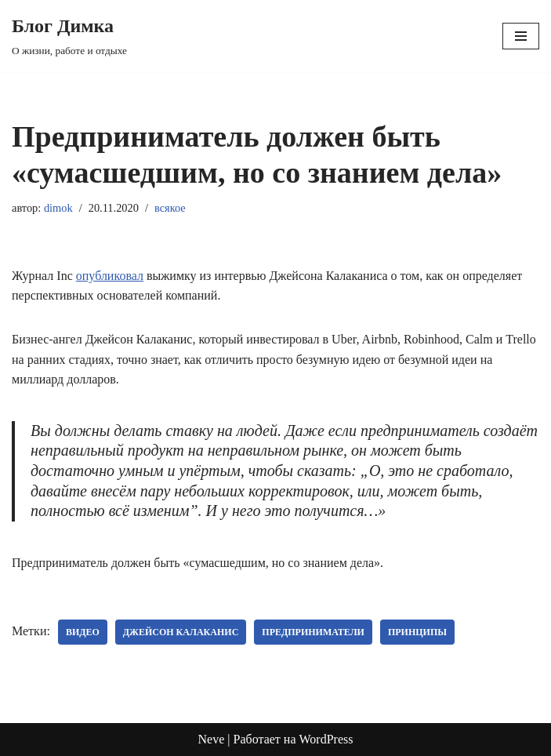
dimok (58, 208)
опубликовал (110, 276)
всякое (170, 208)
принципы (417, 632)
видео (83, 632)
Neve (212, 739)
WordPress (326, 739)
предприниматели (313, 632)
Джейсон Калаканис (181, 632)
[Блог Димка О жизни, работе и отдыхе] (69, 36)
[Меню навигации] (521, 36)
